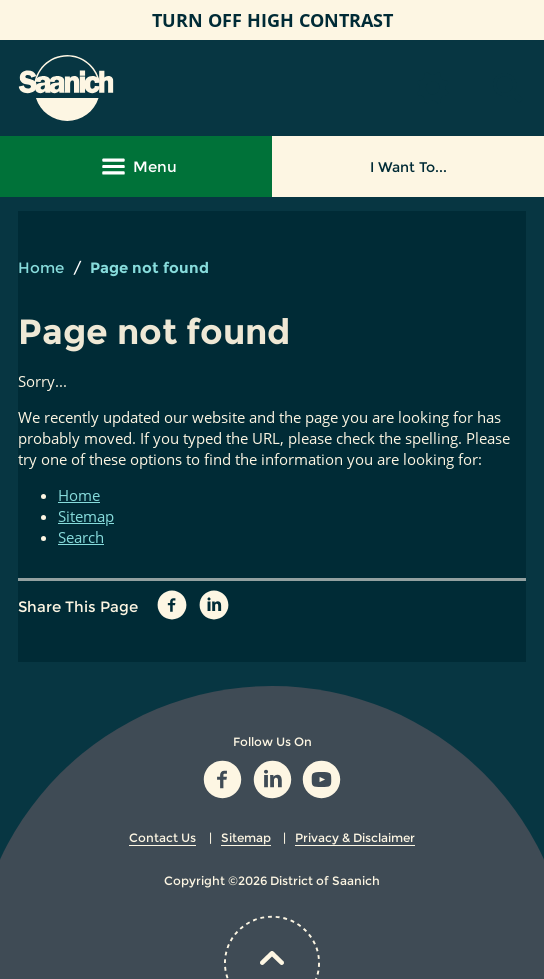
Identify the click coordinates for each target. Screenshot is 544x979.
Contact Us (162, 837)
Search (81, 537)
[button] (508, 88)
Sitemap (86, 516)
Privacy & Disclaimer (355, 837)
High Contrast (272, 20)
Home (41, 267)
